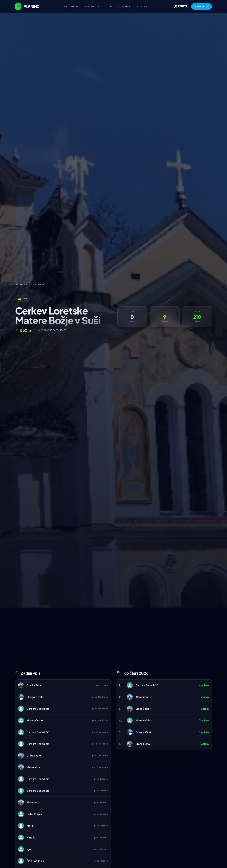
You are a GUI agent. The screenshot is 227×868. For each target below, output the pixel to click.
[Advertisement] (114, 640)
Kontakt (143, 6)
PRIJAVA (180, 6)
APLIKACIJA (202, 6)
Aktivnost (71, 6)
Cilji (109, 6)
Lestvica (124, 6)
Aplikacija (92, 6)
